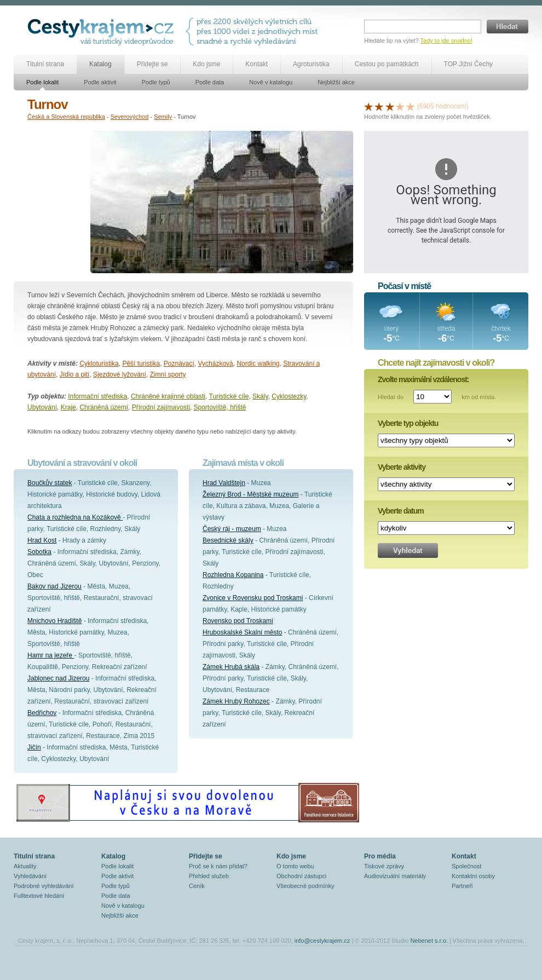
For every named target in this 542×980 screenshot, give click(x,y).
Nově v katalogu (271, 82)
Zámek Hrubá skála (231, 667)
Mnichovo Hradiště (54, 621)
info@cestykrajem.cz (322, 941)
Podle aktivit (100, 82)
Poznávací (179, 364)
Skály (260, 396)
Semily (163, 117)
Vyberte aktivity (402, 467)
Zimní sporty (168, 374)
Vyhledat (408, 550)
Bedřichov (42, 713)
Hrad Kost (42, 540)
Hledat (508, 27)
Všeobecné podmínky (305, 886)
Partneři (462, 886)
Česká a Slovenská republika (66, 117)
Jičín (34, 747)
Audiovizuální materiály (395, 876)
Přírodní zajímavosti (161, 407)
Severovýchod (130, 117)
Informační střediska (97, 396)
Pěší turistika (141, 364)
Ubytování (42, 407)
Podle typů (156, 82)
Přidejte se (152, 64)
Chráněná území (104, 407)
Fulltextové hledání (39, 896)
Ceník (197, 886)
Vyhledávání (30, 876)
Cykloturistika (99, 364)
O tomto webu (295, 866)
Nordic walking (258, 364)
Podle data (210, 82)
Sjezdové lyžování (120, 374)
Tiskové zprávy (384, 866)
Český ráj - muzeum (232, 529)
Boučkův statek (50, 483)
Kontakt (256, 64)
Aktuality (25, 866)
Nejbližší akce (336, 82)
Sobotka (39, 552)
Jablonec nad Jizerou (58, 678)
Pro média (380, 856)
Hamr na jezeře (51, 655)
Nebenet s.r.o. (429, 941)
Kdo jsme (206, 64)
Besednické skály (228, 540)
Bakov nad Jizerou (54, 586)
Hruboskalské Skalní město (242, 632)
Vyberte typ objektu (408, 423)
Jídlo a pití (75, 374)
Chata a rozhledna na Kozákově (75, 517)
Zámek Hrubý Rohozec (236, 701)
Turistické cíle (229, 396)
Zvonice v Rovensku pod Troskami (253, 598)
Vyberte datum (401, 511)
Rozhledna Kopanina (233, 575)
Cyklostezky (289, 396)
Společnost (466, 866)
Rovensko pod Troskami (238, 621)
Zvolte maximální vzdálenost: (423, 379)
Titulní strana (45, 64)
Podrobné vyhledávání (44, 886)
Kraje (68, 407)
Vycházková (216, 364)
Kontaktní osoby (473, 876)
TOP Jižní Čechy (469, 64)
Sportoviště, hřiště (220, 407)
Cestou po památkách (387, 64)
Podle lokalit (42, 82)
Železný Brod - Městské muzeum (250, 494)
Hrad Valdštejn (224, 483)
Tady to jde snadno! (446, 41)
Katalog (100, 64)
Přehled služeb (209, 876)
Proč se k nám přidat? (218, 866)
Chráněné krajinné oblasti (168, 396)
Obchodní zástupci (301, 876)
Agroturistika (311, 64)
